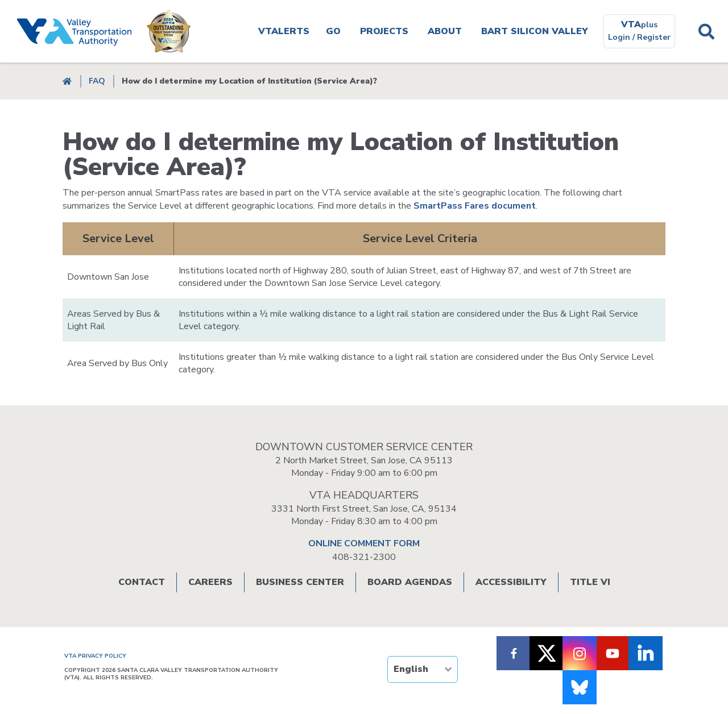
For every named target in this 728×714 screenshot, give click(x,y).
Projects (384, 31)
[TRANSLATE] (423, 669)
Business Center (300, 582)
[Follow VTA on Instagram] (580, 653)
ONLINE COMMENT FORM (364, 543)
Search (706, 31)
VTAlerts (284, 31)
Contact (142, 582)
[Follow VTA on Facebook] (514, 653)
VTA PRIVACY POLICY (95, 656)
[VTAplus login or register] (639, 31)
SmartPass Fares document (475, 206)
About (445, 31)
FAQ (97, 81)
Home (67, 81)
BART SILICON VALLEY (535, 31)
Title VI (590, 582)
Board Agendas (410, 582)
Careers (210, 582)
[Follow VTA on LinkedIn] (646, 653)
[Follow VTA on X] (547, 653)
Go (333, 31)
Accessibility (511, 582)
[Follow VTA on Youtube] (613, 653)
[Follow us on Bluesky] (580, 687)
